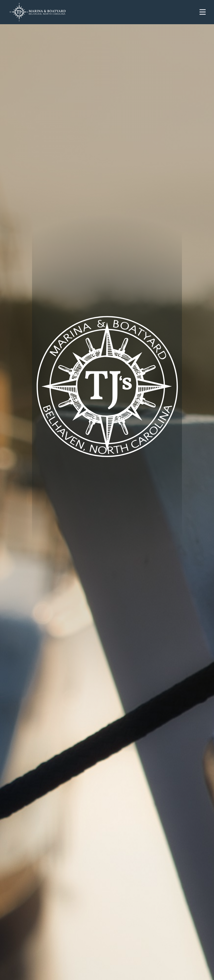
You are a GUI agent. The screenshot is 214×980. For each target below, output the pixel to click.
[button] (203, 12)
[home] (100, 12)
